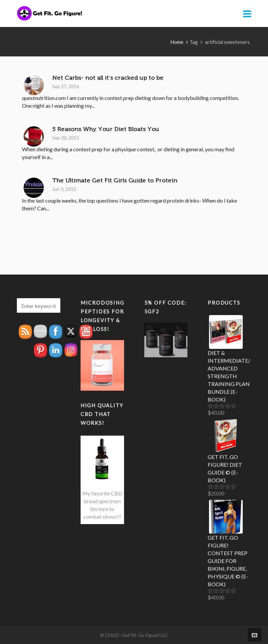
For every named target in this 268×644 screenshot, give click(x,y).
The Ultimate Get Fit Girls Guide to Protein (115, 180)
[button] (52, 305)
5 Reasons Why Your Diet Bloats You (106, 129)
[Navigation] (247, 14)
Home (177, 42)
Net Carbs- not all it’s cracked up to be (108, 78)
